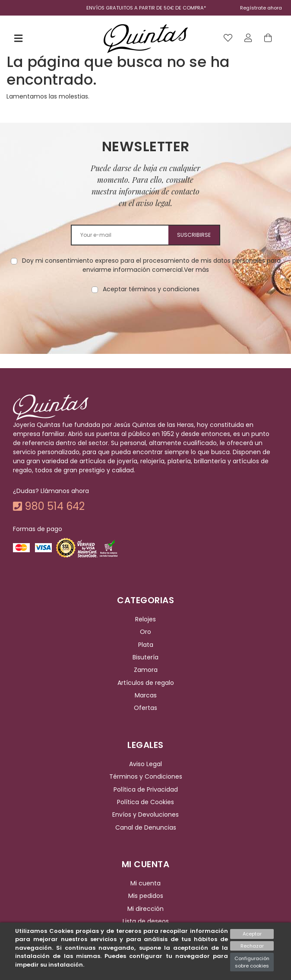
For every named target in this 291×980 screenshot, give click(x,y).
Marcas (146, 695)
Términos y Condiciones (146, 776)
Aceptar (252, 934)
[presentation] (145, 321)
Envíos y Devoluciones (145, 815)
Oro (145, 632)
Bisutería (145, 657)
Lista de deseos (146, 921)
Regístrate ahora (261, 8)
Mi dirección (145, 909)
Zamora (146, 670)
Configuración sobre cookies (252, 962)
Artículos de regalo (146, 683)
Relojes (145, 619)
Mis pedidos (146, 896)
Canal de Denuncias (146, 827)
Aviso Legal (145, 764)
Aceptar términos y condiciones (151, 289)
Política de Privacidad (146, 789)
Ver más (196, 270)
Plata (146, 645)
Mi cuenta (145, 883)
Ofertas (145, 708)
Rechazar (252, 946)
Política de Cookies (145, 802)
